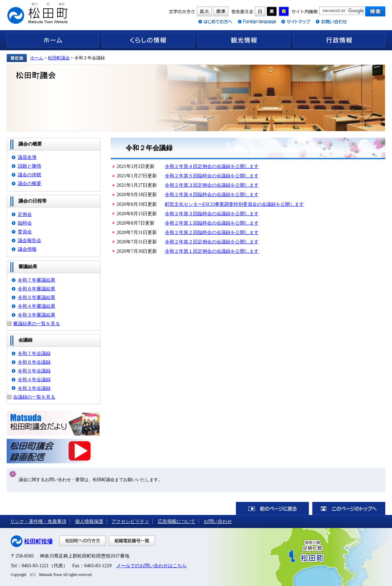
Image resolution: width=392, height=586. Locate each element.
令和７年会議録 (34, 353)
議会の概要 (29, 183)
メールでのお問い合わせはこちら (151, 566)
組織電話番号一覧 (132, 541)
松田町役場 (38, 542)
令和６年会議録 (34, 362)
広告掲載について (177, 521)
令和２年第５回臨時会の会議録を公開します (212, 176)
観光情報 (244, 40)
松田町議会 (59, 58)
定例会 (25, 214)
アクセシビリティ (130, 521)
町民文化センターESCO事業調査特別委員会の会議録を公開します (234, 204)
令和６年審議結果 (37, 289)
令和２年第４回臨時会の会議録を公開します (212, 194)
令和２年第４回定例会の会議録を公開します (212, 166)
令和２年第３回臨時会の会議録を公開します (212, 214)
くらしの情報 (148, 40)
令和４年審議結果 (37, 306)
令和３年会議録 (34, 388)
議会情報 (27, 249)
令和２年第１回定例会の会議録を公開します (212, 251)
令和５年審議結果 (37, 297)
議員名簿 (27, 157)
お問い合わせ (218, 521)
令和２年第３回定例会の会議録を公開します (212, 185)
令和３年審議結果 (37, 315)
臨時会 (25, 223)
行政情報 (339, 40)
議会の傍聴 (29, 175)
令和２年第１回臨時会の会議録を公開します (212, 223)
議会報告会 (29, 240)
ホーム (53, 40)
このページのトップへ (349, 508)
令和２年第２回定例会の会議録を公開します (212, 242)
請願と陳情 (29, 166)
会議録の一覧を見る (34, 397)
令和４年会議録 (34, 379)
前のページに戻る (272, 508)
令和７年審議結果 (37, 280)
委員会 (25, 232)
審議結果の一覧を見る (37, 324)
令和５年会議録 (34, 371)
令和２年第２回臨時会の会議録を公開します (212, 232)
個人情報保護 (89, 521)
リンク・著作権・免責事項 (38, 521)
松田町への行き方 (83, 541)
